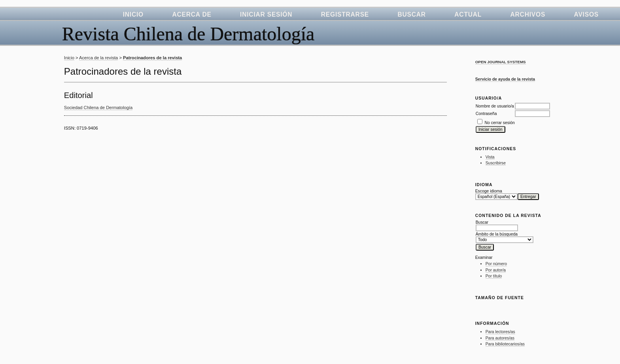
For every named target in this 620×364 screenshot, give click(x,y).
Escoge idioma (489, 191)
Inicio (133, 14)
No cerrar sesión (500, 123)
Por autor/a (496, 270)
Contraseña (486, 114)
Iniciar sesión (266, 14)
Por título (494, 276)
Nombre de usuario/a (495, 106)
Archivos (528, 14)
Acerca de (192, 14)
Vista (490, 157)
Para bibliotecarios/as (505, 344)
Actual (468, 14)
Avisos (586, 14)
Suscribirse (496, 163)
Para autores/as (500, 338)
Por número (496, 264)
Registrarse (345, 14)
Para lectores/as (500, 332)
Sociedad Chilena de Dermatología (98, 108)
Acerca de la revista (98, 58)
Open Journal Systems (501, 62)
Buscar (411, 14)
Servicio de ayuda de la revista (505, 79)
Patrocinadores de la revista (152, 58)
